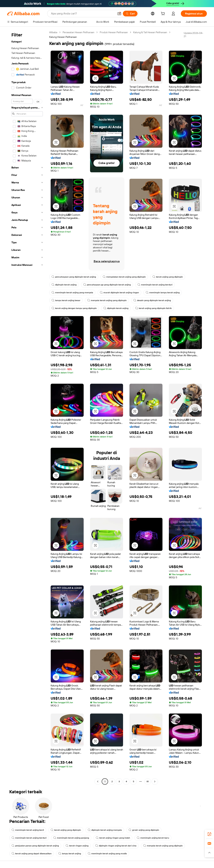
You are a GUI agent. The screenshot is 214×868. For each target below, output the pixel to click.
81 (148, 781)
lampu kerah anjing (70, 854)
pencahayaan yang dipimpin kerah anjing (74, 277)
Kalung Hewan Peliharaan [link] (63, 37)
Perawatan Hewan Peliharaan (78, 32)
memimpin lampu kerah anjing (163, 293)
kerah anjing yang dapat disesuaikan (32, 854)
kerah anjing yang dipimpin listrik (153, 308)
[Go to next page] (155, 781)
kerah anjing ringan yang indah (113, 838)
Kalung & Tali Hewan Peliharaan (150, 32)
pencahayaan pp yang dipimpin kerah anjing (107, 285)
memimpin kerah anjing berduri (155, 285)
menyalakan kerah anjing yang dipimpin (124, 277)
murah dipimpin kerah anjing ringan (119, 293)
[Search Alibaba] (83, 14)
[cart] (164, 14)
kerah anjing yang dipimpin (168, 277)
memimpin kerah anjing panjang (71, 838)
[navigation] (27, 407)
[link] (209, 834)
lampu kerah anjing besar (66, 300)
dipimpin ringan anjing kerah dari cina (116, 846)
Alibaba (53, 32)
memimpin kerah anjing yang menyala (72, 293)
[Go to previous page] (98, 781)
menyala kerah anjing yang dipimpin (107, 300)
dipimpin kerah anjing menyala (105, 830)
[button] (119, 14)
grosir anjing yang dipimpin (144, 830)
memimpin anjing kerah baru (153, 838)
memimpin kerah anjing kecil (28, 830)
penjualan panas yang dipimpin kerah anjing (35, 846)
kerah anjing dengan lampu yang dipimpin (74, 308)
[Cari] (130, 14)
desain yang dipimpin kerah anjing (152, 300)
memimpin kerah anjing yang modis (107, 854)
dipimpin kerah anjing (64, 285)
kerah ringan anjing (77, 846)
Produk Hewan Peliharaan (114, 32)
